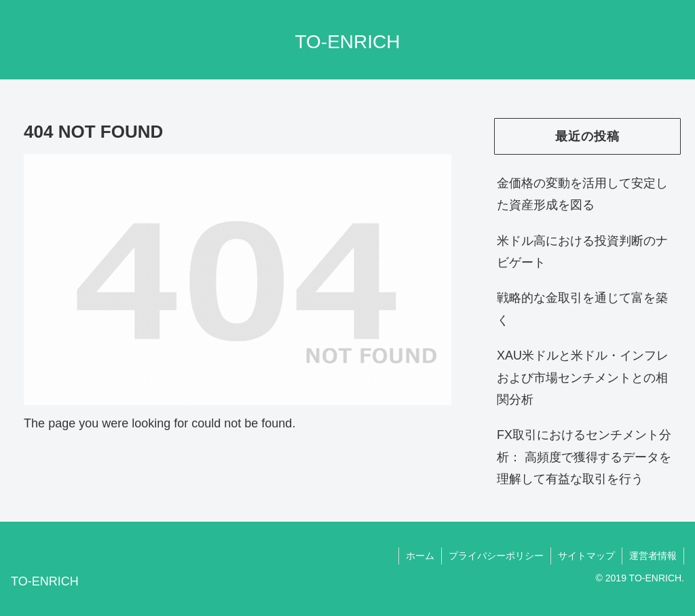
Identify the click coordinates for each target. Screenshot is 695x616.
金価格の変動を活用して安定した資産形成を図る (582, 194)
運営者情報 (653, 556)
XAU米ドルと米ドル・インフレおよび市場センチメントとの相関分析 (583, 378)
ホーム (420, 556)
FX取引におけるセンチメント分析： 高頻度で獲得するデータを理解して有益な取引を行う (584, 457)
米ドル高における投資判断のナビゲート (582, 252)
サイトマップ (586, 556)
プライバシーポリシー (496, 556)
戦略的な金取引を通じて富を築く (582, 309)
